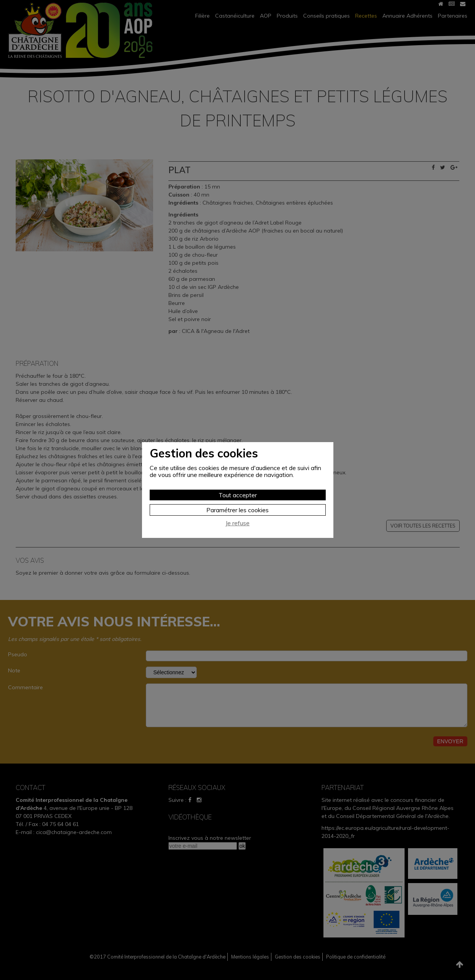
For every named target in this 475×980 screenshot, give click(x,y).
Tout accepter (238, 495)
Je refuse (237, 523)
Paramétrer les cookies (237, 510)
